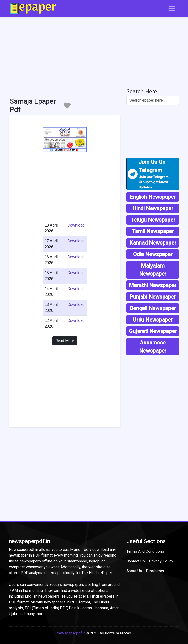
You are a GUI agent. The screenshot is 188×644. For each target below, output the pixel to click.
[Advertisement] (94, 51)
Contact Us (136, 561)
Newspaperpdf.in (71, 633)
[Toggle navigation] (172, 9)
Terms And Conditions (145, 551)
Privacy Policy (161, 561)
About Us (134, 571)
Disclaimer (155, 571)
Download (76, 225)
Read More (65, 341)
